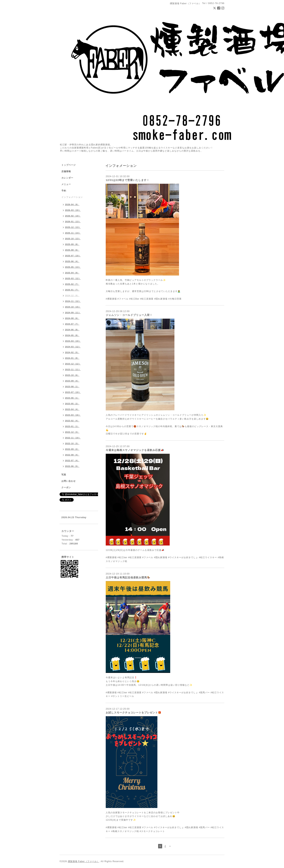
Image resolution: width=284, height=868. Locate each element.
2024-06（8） (72, 330)
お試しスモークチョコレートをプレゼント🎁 (133, 713)
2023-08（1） (72, 387)
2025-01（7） (72, 290)
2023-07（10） (73, 392)
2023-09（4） (72, 381)
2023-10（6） (72, 375)
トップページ (69, 165)
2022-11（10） (73, 438)
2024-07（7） (72, 324)
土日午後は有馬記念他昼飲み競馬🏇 (128, 577)
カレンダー (67, 178)
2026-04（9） (72, 204)
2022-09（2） (72, 449)
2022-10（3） (72, 443)
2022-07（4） (72, 461)
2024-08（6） (72, 318)
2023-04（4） (72, 409)
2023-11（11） (73, 369)
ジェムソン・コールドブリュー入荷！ (129, 315)
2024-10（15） (73, 307)
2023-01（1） (72, 426)
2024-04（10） (73, 341)
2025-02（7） (72, 284)
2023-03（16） (73, 415)
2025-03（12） (73, 278)
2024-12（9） (72, 296)
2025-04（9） (72, 273)
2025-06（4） (72, 261)
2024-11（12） (73, 301)
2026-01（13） (73, 222)
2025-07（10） (73, 256)
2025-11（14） (73, 233)
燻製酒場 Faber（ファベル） (83, 861)
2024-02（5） (72, 352)
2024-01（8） (72, 358)
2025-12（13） (73, 227)
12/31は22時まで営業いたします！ (128, 180)
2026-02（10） (73, 216)
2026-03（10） (73, 210)
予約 (64, 191)
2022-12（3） (72, 432)
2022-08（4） (72, 455)
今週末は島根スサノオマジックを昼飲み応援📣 (135, 450)
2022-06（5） (72, 466)
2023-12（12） (73, 364)
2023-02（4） (72, 421)
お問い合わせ (69, 481)
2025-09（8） (72, 244)
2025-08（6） (72, 250)
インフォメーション (72, 197)
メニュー (66, 184)
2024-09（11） (73, 313)
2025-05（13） (73, 267)
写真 (64, 475)
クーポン (66, 488)
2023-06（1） (72, 398)
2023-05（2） (72, 404)
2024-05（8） (72, 335)
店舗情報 (66, 171)
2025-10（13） (73, 239)
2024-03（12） (73, 347)
